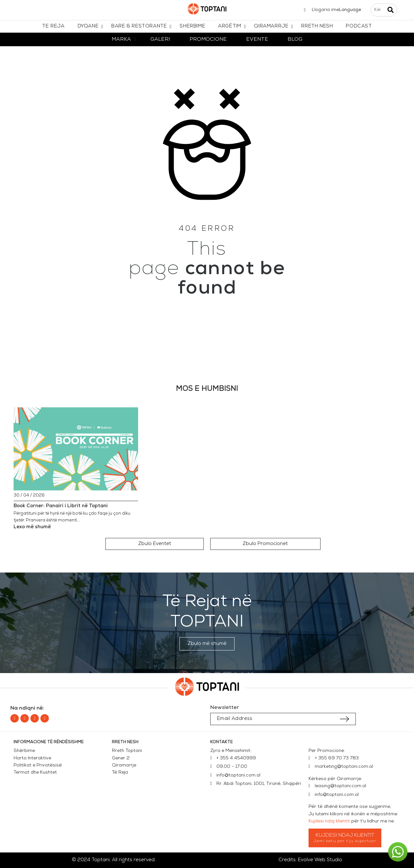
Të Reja (120, 772)
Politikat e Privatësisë (38, 765)
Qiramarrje (124, 765)
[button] (155, 544)
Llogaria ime (325, 10)
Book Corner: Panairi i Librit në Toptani (61, 506)
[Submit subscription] (344, 719)
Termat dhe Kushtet (35, 772)
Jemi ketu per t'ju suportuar (345, 841)
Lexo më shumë (32, 527)
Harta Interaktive (32, 758)
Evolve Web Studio (320, 860)
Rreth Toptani (127, 751)
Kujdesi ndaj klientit (329, 821)
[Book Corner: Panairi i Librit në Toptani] (76, 449)
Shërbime (24, 751)
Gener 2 (122, 758)
